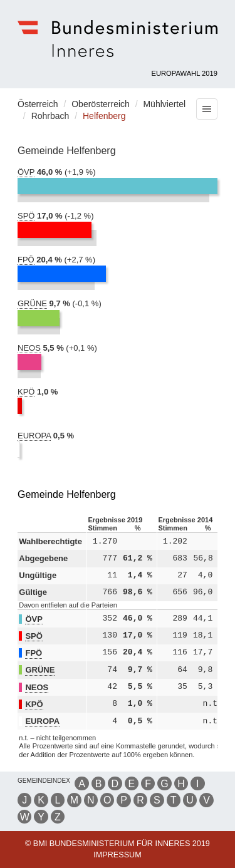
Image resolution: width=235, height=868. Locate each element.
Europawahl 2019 (185, 73)
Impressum (117, 855)
